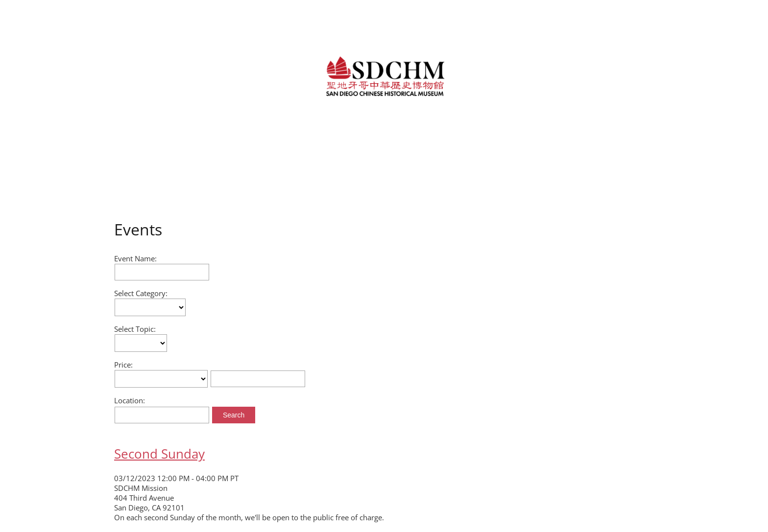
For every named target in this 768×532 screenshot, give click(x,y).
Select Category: (141, 293)
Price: (123, 365)
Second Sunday (159, 454)
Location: (130, 400)
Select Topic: (135, 329)
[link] (384, 75)
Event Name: (135, 258)
